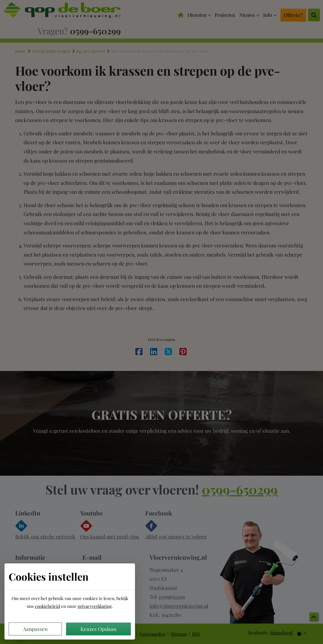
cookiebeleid (47, 606)
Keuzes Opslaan (98, 629)
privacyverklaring (95, 606)
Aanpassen (35, 629)
